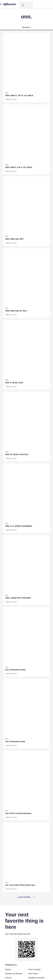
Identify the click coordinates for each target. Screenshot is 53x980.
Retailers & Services (37, 978)
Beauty (8, 969)
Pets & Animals (35, 969)
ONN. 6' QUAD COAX (14, 383)
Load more (26, 897)
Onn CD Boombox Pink (15, 742)
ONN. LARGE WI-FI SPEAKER (18, 598)
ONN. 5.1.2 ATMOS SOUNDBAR (19, 526)
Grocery (8, 978)
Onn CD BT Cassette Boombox (18, 813)
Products (27, 27)
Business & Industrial (14, 974)
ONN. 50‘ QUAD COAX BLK (17, 454)
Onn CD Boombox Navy (15, 670)
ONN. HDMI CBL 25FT (14, 239)
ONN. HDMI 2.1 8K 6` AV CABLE (19, 167)
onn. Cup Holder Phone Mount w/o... (21, 885)
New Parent (33, 974)
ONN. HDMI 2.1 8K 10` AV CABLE (19, 95)
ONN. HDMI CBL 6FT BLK (16, 311)
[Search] (26, 5)
